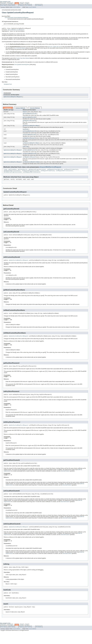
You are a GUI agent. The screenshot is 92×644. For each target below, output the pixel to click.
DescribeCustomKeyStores (66, 40)
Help (27, 3)
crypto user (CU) (55, 48)
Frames (21, 5)
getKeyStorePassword (29, 123)
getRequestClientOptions (55, 174)
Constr (14, 7)
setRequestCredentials (48, 175)
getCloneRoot (13, 174)
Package (10, 3)
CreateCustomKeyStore (12, 73)
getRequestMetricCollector (12, 175)
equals (25, 113)
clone (5, 174)
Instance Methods (20, 109)
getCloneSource (23, 174)
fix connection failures (20, 49)
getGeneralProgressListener (37, 174)
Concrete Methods (35, 109)
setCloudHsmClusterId (29, 134)
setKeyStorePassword (29, 141)
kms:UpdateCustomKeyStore (22, 66)
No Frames (28, 5)
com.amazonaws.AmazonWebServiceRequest (17, 18)
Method (18, 7)
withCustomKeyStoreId (29, 157)
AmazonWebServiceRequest (16, 30)
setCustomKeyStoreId (29, 137)
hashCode (25, 132)
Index (22, 3)
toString (25, 150)
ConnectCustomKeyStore (22, 40)
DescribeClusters (65, 481)
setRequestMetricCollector (64, 175)
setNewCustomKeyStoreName (31, 146)
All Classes (39, 5)
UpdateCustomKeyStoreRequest (13, 98)
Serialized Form (8, 85)
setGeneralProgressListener (31, 175)
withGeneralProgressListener (13, 177)
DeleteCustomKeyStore (12, 76)
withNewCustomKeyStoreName (31, 166)
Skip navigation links (5, 2)
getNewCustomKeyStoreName (31, 128)
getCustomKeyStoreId (29, 119)
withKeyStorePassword (29, 161)
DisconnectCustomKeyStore (61, 39)
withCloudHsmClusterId (30, 154)
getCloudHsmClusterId (29, 115)
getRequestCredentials (71, 174)
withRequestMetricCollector (32, 177)
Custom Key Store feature (23, 59)
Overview (3, 3)
